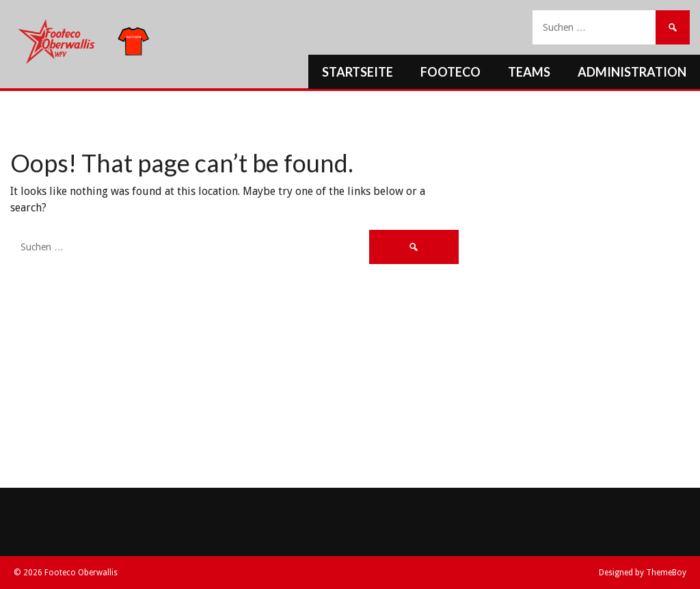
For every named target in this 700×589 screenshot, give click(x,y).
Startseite (358, 72)
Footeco (450, 72)
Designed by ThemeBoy (643, 573)
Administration (632, 72)
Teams (529, 72)
